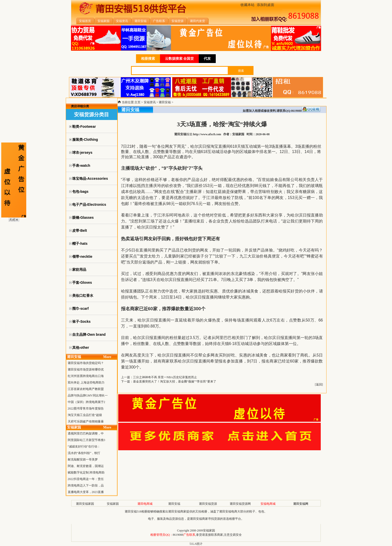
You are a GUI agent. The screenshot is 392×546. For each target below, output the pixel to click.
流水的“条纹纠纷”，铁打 (84, 453)
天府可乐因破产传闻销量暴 (86, 421)
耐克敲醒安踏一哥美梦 (83, 459)
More (107, 357)
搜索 (241, 71)
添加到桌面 (265, 5)
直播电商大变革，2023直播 (86, 492)
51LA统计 (196, 544)
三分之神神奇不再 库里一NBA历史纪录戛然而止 (165, 377)
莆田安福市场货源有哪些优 (86, 369)
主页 (137, 102)
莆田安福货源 (208, 504)
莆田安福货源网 (240, 504)
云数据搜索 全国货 (179, 59)
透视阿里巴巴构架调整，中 (86, 433)
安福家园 (113, 504)
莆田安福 (165, 102)
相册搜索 (148, 59)
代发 (207, 59)
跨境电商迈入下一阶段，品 (86, 485)
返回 (319, 384)
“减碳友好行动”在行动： (84, 446)
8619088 (178, 535)
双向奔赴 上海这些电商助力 (86, 382)
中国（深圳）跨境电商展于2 (86, 402)
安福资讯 (150, 102)
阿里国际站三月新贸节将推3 (86, 440)
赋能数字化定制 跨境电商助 (86, 472)
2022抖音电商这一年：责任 (86, 479)
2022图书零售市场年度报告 (86, 408)
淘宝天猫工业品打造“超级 (85, 415)
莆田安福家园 (85, 504)
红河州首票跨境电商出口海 (86, 376)
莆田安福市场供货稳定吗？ (86, 363)
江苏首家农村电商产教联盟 (86, 389)
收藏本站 (247, 5)
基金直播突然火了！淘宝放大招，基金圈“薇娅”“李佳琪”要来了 (175, 381)
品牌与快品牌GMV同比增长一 (88, 395)
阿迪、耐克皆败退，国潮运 (86, 466)
